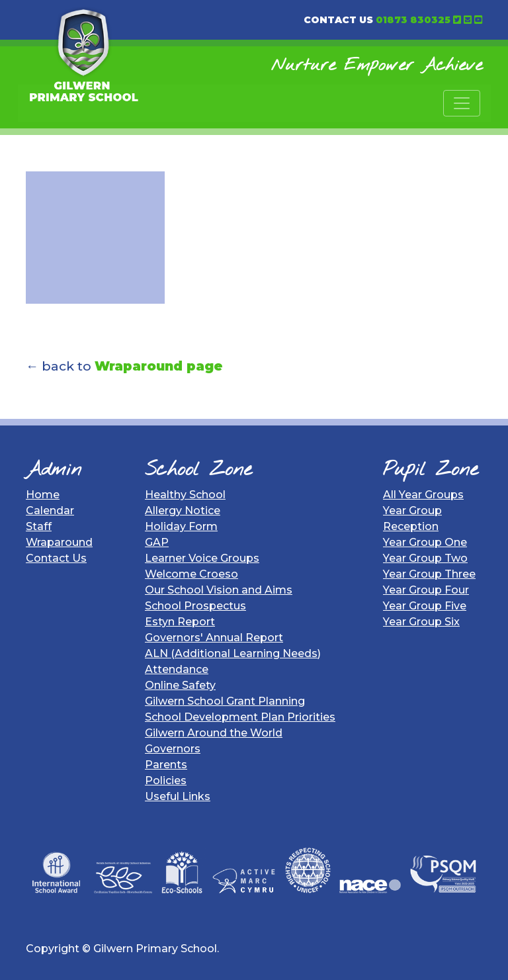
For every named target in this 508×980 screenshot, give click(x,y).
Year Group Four (426, 590)
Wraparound (59, 542)
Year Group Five (425, 606)
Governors (173, 749)
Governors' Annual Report (214, 638)
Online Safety (180, 685)
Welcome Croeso (191, 574)
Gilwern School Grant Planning (225, 701)
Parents (166, 765)
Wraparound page (159, 366)
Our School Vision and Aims (219, 590)
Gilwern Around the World (214, 733)
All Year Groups (423, 495)
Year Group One (425, 542)
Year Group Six (421, 622)
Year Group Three (429, 574)
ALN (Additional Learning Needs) (233, 653)
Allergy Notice (183, 511)
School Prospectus (195, 606)
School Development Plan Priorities (240, 717)
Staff (39, 526)
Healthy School (185, 495)
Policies (166, 780)
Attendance (177, 669)
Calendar (50, 511)
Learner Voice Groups (202, 558)
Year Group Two (425, 558)
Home (43, 495)
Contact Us (56, 558)
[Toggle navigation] (462, 103)
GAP (157, 542)
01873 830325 (413, 20)
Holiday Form (181, 526)
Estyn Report (180, 622)
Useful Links (178, 796)
